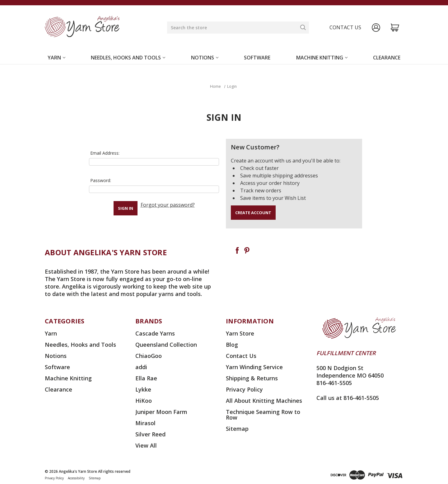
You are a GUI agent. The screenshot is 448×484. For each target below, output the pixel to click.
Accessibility (76, 478)
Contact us (345, 27)
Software (257, 58)
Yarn (56, 58)
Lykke (143, 389)
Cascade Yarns (155, 333)
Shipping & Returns (252, 378)
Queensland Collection (166, 345)
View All (146, 445)
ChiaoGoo (149, 356)
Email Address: (105, 153)
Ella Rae (146, 378)
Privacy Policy (244, 389)
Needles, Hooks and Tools (128, 58)
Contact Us (241, 356)
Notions (205, 58)
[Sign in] (376, 28)
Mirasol (145, 423)
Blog (232, 345)
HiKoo (144, 401)
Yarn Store (240, 333)
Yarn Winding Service (254, 367)
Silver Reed (150, 434)
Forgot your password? (168, 205)
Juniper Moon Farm (161, 412)
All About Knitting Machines (264, 401)
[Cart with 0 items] (395, 28)
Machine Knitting (322, 58)
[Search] (303, 27)
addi (141, 367)
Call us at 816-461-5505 (348, 398)
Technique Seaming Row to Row (263, 415)
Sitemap (237, 429)
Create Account (253, 213)
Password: (101, 180)
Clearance (387, 58)
